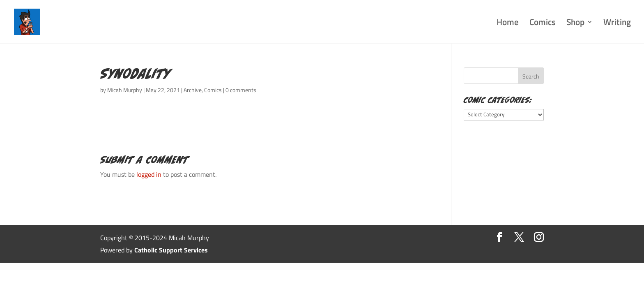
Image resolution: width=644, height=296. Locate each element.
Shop (575, 24)
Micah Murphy (125, 90)
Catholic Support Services (171, 250)
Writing (617, 24)
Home (508, 24)
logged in (149, 174)
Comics (543, 24)
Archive (193, 90)
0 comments (241, 90)
